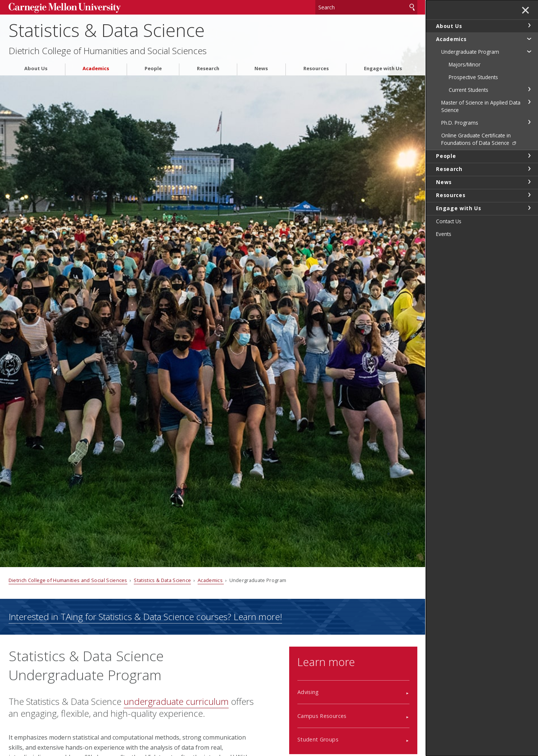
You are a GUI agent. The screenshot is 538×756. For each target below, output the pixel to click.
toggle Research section (529, 169)
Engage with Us (383, 69)
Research (208, 69)
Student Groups (318, 739)
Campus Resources (322, 716)
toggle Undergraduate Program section (529, 51)
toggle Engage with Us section (529, 208)
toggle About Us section (529, 25)
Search (412, 7)
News (261, 69)
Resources (316, 69)
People (153, 69)
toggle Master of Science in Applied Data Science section (529, 102)
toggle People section (529, 156)
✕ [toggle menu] (525, 11)
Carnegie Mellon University (65, 8)
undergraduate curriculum (176, 701)
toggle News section (529, 182)
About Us (36, 69)
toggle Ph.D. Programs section (529, 122)
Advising (308, 692)
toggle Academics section (529, 38)
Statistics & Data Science (107, 30)
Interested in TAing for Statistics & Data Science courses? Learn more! (145, 617)
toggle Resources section (529, 195)
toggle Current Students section (529, 89)
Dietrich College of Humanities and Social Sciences (108, 51)
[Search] (367, 7)
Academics (96, 69)
